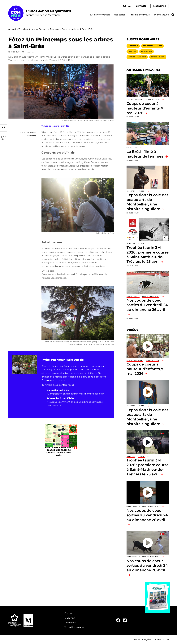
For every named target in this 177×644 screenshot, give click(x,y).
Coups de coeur (153, 100)
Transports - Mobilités (153, 46)
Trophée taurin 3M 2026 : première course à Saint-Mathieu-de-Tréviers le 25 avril (148, 467)
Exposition (131, 191)
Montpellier (147, 51)
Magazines (160, 6)
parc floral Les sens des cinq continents (80, 366)
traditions (131, 244)
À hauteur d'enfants (135, 100)
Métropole (133, 46)
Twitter (3, 138)
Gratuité (132, 51)
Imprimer (30, 52)
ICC (136, 148)
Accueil (12, 29)
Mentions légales (142, 639)
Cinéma (129, 148)
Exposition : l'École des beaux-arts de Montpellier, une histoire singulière (147, 202)
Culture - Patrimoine (27, 133)
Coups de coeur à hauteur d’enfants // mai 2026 (145, 108)
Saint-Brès (32, 136)
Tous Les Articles (28, 29)
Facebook (3, 128)
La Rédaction (162, 639)
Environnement (158, 57)
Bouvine (141, 244)
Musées (141, 191)
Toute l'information (99, 15)
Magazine (70, 618)
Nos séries (120, 15)
